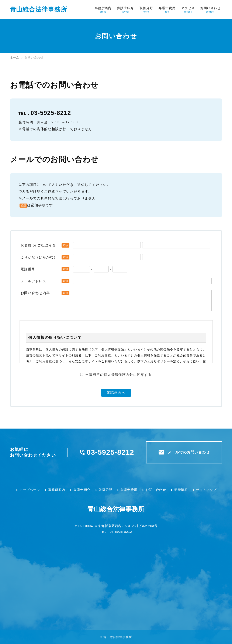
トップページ (30, 490)
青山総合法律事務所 (39, 9)
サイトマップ (206, 490)
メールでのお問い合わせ (184, 452)
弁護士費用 (129, 490)
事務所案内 (57, 490)
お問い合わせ (156, 490)
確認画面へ (116, 393)
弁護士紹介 (82, 490)
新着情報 (181, 490)
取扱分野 (105, 490)
